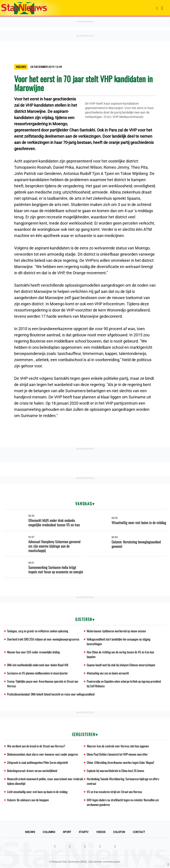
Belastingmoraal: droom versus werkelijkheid (32, 771)
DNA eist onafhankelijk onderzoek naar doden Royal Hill (38, 665)
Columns (49, 832)
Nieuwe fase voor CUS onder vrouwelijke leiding (33, 652)
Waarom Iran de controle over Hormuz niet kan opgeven (118, 746)
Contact (139, 832)
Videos (101, 832)
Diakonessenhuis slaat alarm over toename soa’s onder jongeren (42, 754)
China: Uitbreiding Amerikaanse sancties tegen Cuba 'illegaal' (121, 762)
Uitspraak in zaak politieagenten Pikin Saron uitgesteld (37, 762)
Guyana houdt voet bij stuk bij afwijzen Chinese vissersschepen (121, 665)
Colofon (119, 832)
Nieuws (30, 832)
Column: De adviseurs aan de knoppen (28, 800)
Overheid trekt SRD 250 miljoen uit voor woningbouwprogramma (43, 639)
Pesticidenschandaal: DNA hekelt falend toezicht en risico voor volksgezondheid (51, 694)
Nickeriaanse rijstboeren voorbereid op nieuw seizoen (116, 631)
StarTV (84, 832)
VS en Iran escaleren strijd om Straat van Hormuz (114, 792)
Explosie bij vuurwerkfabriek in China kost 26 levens (115, 771)
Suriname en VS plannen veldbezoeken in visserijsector (38, 673)
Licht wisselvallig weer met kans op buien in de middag (37, 792)
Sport (67, 832)
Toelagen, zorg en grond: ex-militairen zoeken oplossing (38, 631)
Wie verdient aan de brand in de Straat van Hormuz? (36, 746)
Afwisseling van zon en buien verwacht (108, 673)
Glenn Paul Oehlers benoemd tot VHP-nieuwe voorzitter (117, 754)
